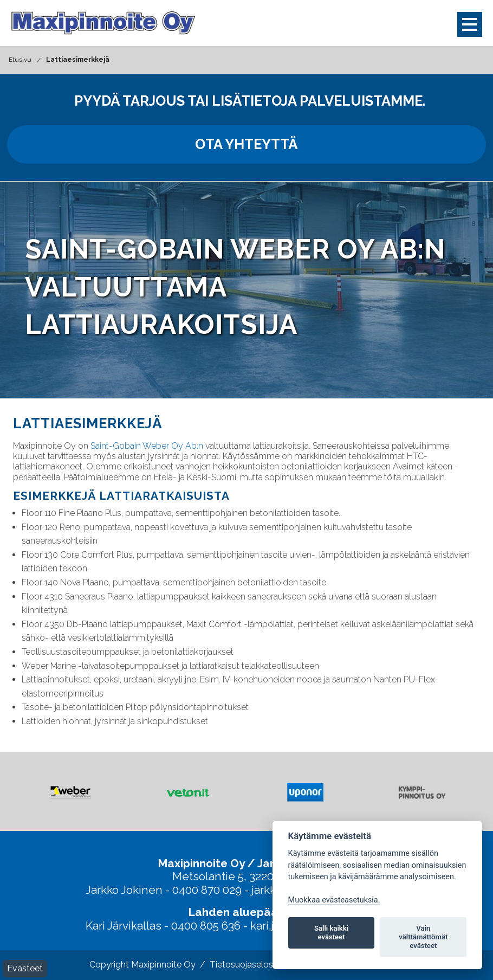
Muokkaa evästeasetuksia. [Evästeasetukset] (334, 900)
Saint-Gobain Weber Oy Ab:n (147, 446)
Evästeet (25, 968)
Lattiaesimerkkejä (78, 60)
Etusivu (20, 60)
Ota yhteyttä (246, 144)
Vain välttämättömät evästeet (423, 937)
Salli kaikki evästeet (331, 933)
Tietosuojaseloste (245, 965)
